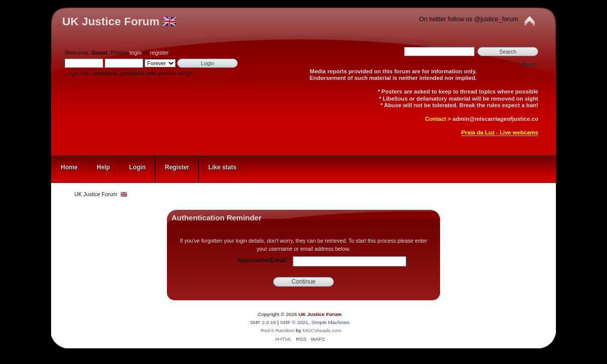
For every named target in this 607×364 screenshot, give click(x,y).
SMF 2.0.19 (263, 322)
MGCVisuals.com (322, 330)
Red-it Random (277, 330)
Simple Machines (330, 322)
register (159, 53)
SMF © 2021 (294, 322)
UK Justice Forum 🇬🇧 (119, 21)
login (136, 53)
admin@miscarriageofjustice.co (495, 119)
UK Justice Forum (320, 314)
